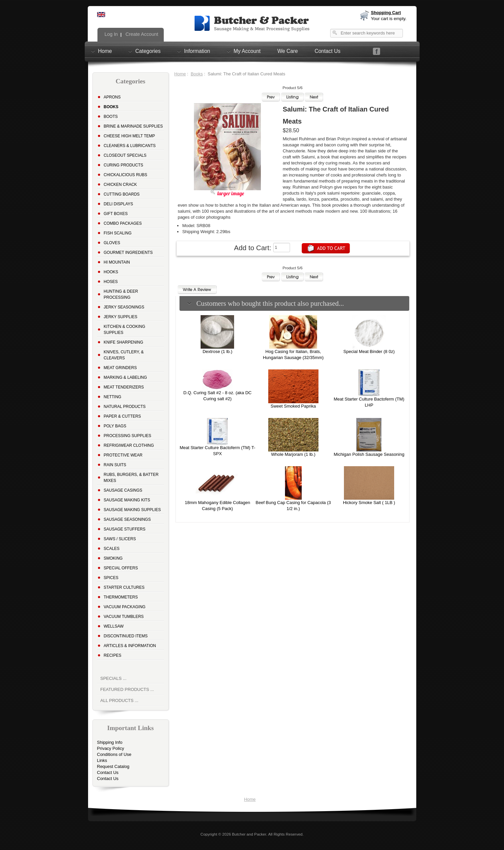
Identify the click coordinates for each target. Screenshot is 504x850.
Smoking (113, 558)
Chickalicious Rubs (126, 175)
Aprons (112, 97)
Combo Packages (123, 223)
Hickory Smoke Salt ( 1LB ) (369, 503)
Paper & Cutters (122, 416)
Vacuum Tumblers (124, 617)
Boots (111, 117)
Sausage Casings (123, 490)
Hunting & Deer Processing (121, 294)
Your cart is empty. (389, 19)
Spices (111, 578)
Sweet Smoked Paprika (293, 406)
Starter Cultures (124, 587)
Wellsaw (114, 626)
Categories (148, 51)
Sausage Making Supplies (132, 510)
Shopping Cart (386, 13)
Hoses (111, 282)
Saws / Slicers (120, 539)
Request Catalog (113, 766)
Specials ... (114, 678)
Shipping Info (110, 742)
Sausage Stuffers (125, 529)
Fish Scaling (118, 233)
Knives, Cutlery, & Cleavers (124, 355)
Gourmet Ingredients (128, 253)
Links (102, 760)
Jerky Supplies (121, 317)
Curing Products (124, 165)
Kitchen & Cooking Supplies (125, 330)
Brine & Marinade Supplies (133, 126)
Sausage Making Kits (127, 500)
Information (197, 51)
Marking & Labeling (125, 377)
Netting (113, 397)
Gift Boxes (116, 214)
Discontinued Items (126, 636)
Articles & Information (130, 646)
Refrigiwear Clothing (129, 445)
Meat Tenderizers (124, 387)
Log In (111, 34)
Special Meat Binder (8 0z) (369, 351)
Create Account (141, 34)
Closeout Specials (125, 155)
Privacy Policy (111, 748)
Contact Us (327, 51)
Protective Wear (123, 455)
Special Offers (121, 568)
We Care (287, 51)
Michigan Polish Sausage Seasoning (369, 454)
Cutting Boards (122, 194)
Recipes (113, 655)
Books (197, 74)
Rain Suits (115, 465)
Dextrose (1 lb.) (218, 351)
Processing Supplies (128, 436)
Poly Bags (115, 426)
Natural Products (125, 407)
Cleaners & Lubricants (130, 146)
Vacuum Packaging (125, 607)
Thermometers (121, 597)
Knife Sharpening (124, 342)
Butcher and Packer (249, 834)
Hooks (111, 272)
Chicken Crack (120, 185)
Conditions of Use (114, 754)
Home (105, 51)
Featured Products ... (127, 689)
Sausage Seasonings (127, 519)
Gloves (112, 243)
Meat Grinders (120, 368)
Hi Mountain (117, 262)
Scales (112, 549)
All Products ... (120, 700)
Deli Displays (119, 204)
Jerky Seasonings (124, 307)
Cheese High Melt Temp (129, 136)
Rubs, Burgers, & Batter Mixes (131, 478)
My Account (247, 51)
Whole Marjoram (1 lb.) (293, 454)
